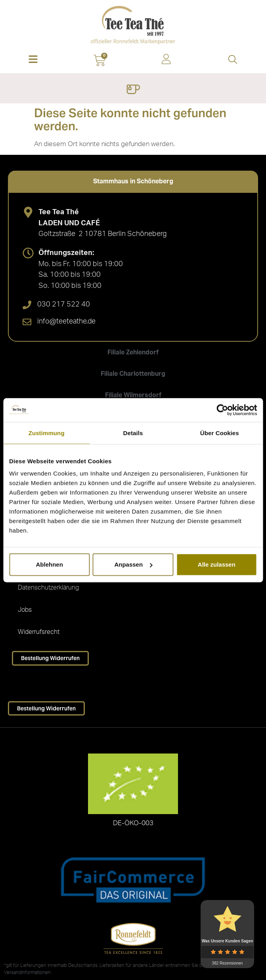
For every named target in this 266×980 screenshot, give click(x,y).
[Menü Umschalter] (133, 90)
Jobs (25, 610)
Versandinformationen (27, 972)
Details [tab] (133, 433)
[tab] (133, 181)
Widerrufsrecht (39, 632)
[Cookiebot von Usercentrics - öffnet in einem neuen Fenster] (222, 410)
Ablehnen (50, 564)
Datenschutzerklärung (48, 588)
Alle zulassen (217, 564)
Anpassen (133, 564)
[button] (33, 60)
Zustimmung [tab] (47, 433)
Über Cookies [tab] (220, 433)
